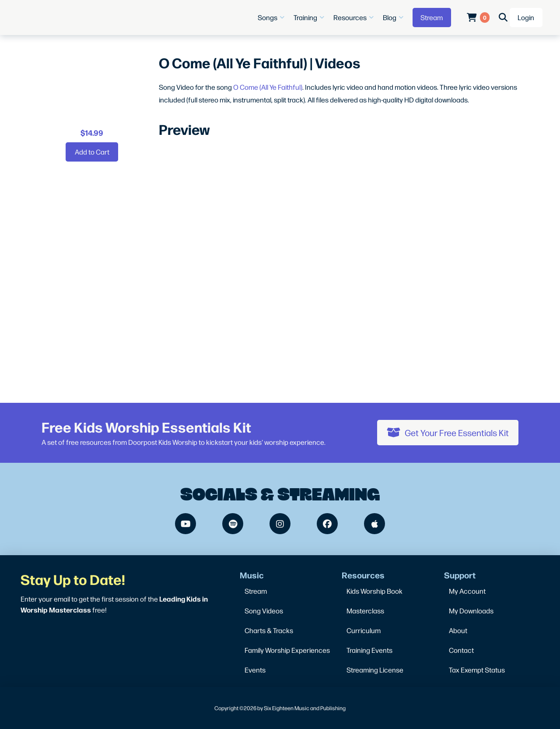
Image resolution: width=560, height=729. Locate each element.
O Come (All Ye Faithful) (268, 87)
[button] (272, 18)
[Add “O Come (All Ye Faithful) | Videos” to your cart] (92, 152)
